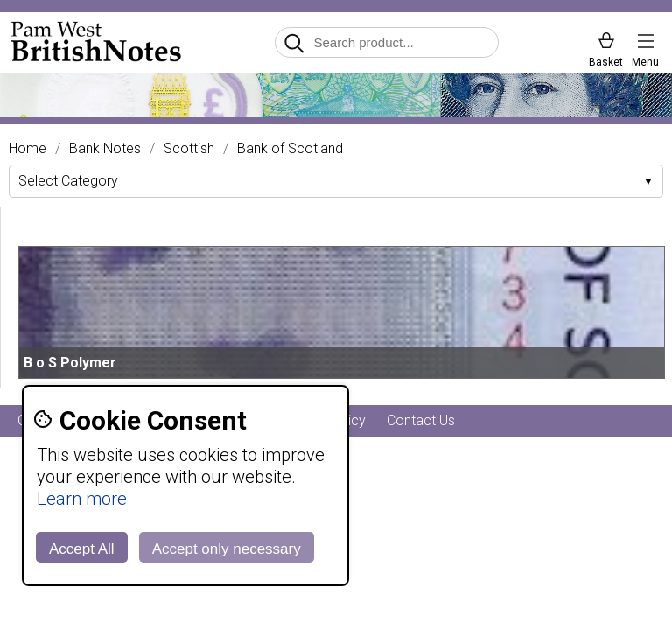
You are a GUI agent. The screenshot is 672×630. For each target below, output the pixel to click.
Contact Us (421, 420)
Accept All (82, 549)
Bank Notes (105, 149)
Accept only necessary (227, 549)
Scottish (189, 149)
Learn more (82, 499)
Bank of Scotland (290, 149)
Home (28, 149)
